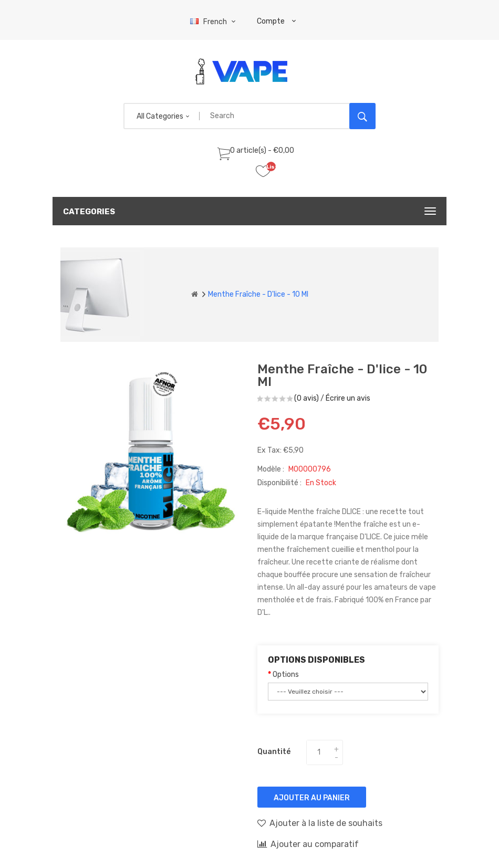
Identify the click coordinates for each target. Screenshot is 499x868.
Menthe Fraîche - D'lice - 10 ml (258, 294)
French (214, 22)
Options (286, 674)
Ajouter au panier (312, 798)
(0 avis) (306, 398)
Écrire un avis (348, 398)
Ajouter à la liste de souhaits (320, 823)
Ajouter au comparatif (308, 844)
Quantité (274, 752)
